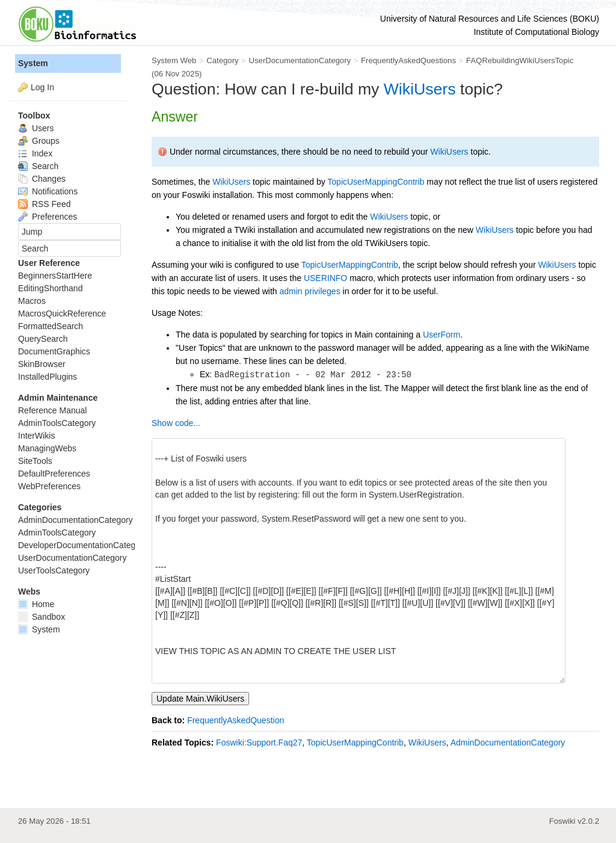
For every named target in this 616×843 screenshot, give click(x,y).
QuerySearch (43, 339)
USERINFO (325, 278)
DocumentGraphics (54, 351)
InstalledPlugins (48, 377)
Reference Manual (52, 410)
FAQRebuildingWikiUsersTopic (520, 60)
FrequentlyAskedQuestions (408, 60)
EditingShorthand (50, 288)
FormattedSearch (51, 326)
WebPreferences (49, 486)
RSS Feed (44, 204)
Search (38, 166)
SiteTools (35, 461)
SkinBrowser (42, 364)
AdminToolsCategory (57, 423)
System (33, 63)
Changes (42, 179)
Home (36, 604)
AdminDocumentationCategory (508, 743)
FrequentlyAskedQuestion (236, 720)
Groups (39, 141)
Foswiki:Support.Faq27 (259, 743)
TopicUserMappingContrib (376, 182)
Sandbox (42, 617)
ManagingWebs (47, 448)
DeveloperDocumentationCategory (83, 545)
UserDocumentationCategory (300, 60)
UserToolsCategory (54, 570)
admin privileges (310, 291)
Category (222, 60)
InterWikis (36, 436)
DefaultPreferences (54, 474)
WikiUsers (420, 89)
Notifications (48, 191)
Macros (32, 301)
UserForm (442, 335)
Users (36, 128)
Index (35, 153)
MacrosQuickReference (62, 313)
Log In (42, 87)
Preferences (48, 217)
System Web (174, 60)
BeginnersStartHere (55, 276)
